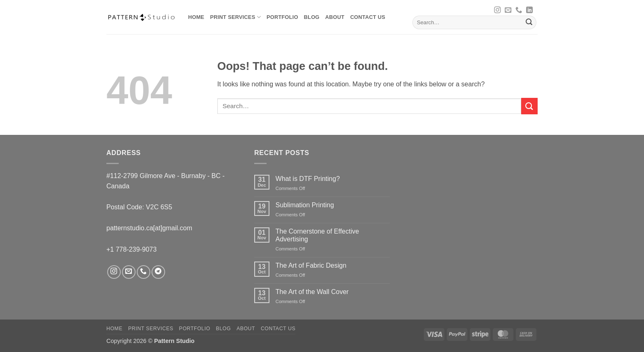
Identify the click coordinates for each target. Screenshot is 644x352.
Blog (312, 17)
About (335, 17)
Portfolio (282, 17)
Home (196, 17)
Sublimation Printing (305, 205)
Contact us (368, 17)
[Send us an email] (508, 10)
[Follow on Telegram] (158, 272)
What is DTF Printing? (308, 179)
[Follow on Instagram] (497, 10)
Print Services (235, 17)
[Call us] (519, 10)
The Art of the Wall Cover (312, 292)
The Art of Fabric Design (311, 265)
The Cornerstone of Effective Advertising (317, 235)
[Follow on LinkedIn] (529, 10)
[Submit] (529, 23)
